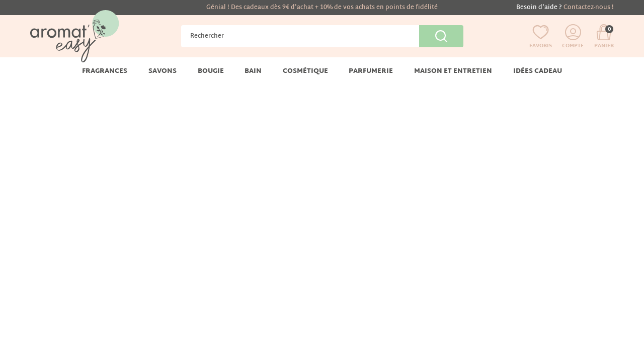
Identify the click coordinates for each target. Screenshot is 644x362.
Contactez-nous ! (589, 8)
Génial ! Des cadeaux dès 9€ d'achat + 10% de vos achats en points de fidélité (322, 8)
